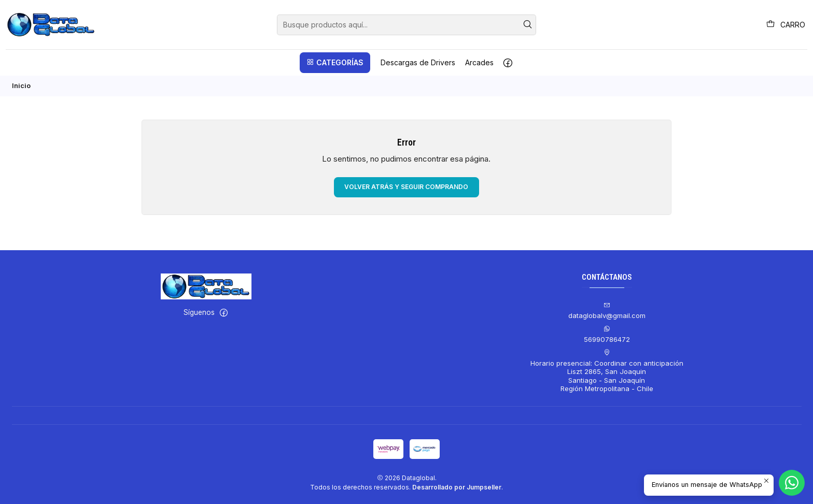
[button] (335, 63)
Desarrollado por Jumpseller (457, 487)
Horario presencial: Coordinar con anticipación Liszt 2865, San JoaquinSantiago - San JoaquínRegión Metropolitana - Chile (607, 371)
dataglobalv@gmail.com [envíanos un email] (607, 311)
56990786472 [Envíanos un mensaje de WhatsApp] (607, 334)
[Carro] (786, 24)
